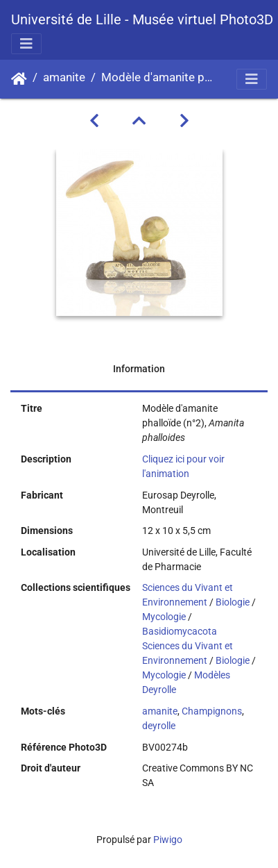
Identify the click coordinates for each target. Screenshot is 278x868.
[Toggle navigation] (26, 44)
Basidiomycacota (180, 631)
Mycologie (164, 617)
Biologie (233, 602)
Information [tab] (139, 369)
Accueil (19, 79)
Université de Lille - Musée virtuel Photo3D (142, 19)
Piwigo (168, 840)
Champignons (212, 711)
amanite (64, 77)
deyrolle (159, 726)
